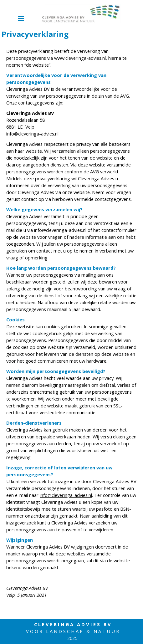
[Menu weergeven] (21, 18)
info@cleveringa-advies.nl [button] (32, 134)
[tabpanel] (71, 323)
